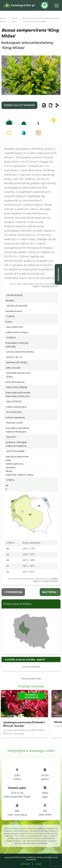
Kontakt (25, 864)
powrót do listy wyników (19, 105)
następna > (50, 592)
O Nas (38, 864)
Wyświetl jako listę (31, 679)
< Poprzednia (13, 592)
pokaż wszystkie (31, 667)
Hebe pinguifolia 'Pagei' (17, 797)
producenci (58, 274)
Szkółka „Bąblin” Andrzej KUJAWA (45, 285)
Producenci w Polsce (17, 604)
